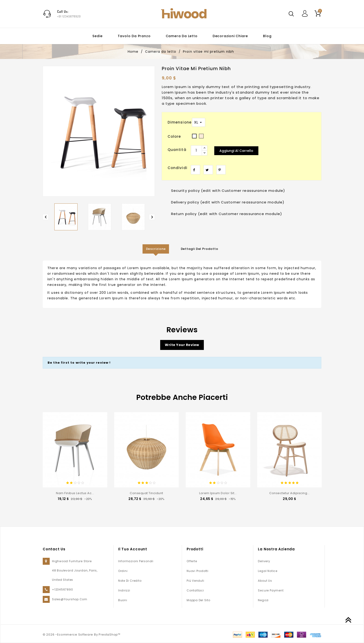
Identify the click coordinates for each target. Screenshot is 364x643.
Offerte (192, 561)
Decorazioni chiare (230, 36)
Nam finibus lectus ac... (75, 493)
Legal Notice (268, 571)
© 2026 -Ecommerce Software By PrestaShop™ (82, 635)
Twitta (208, 170)
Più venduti (195, 581)
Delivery (264, 561)
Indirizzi (124, 590)
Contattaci (195, 590)
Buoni (123, 600)
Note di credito (130, 581)
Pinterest (221, 170)
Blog (267, 36)
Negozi (263, 600)
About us (265, 581)
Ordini (123, 571)
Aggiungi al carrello (236, 151)
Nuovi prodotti (198, 571)
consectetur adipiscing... (289, 493)
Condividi (195, 170)
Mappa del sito (198, 600)
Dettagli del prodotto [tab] (200, 249)
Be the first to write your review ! (79, 363)
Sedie (97, 36)
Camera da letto (182, 36)
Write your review (182, 345)
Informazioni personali (136, 561)
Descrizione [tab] (156, 249)
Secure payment (271, 590)
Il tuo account (133, 549)
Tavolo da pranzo (134, 36)
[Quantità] (196, 150)
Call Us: (63, 11)
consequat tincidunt (146, 493)
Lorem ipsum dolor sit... (218, 493)
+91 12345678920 (69, 16)
